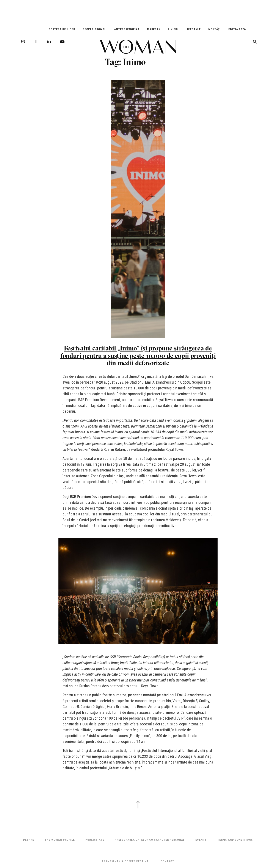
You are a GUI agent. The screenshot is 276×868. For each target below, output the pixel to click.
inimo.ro (172, 712)
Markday (154, 29)
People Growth (95, 29)
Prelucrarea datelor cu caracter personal (150, 840)
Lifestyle (193, 29)
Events (201, 840)
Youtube (62, 42)
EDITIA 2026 (237, 29)
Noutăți (215, 29)
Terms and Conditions (235, 840)
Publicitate (95, 840)
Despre (29, 840)
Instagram (23, 41)
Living (173, 29)
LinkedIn (49, 41)
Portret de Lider (62, 29)
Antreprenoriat (127, 29)
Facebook (36, 41)
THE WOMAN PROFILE (60, 840)
